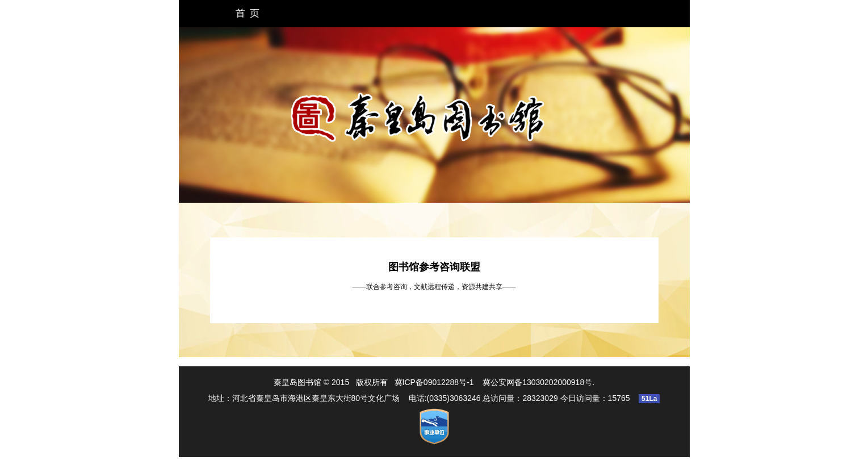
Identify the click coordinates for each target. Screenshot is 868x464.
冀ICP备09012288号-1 (434, 382)
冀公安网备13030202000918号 (537, 382)
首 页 (248, 13)
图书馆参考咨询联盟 (434, 267)
